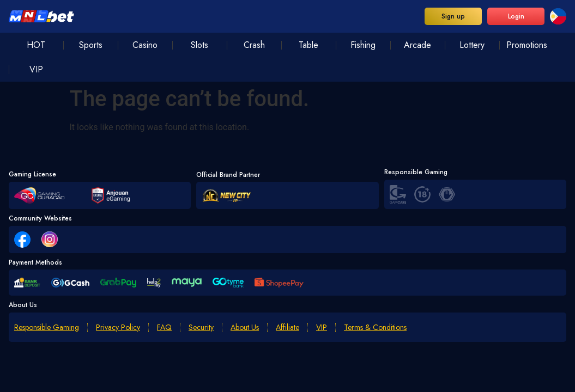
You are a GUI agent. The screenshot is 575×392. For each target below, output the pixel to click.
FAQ (164, 327)
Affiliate (287, 327)
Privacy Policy (118, 327)
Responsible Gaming (47, 327)
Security (201, 327)
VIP (322, 327)
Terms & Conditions (375, 327)
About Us (245, 327)
